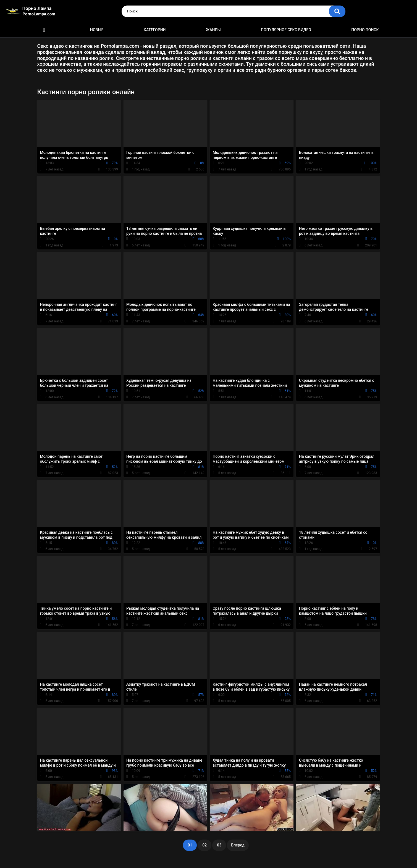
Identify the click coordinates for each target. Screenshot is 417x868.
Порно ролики (44, 30)
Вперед (238, 845)
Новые (97, 30)
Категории (155, 30)
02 (204, 845)
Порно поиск (365, 30)
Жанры (213, 30)
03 (219, 845)
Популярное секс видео (286, 30)
